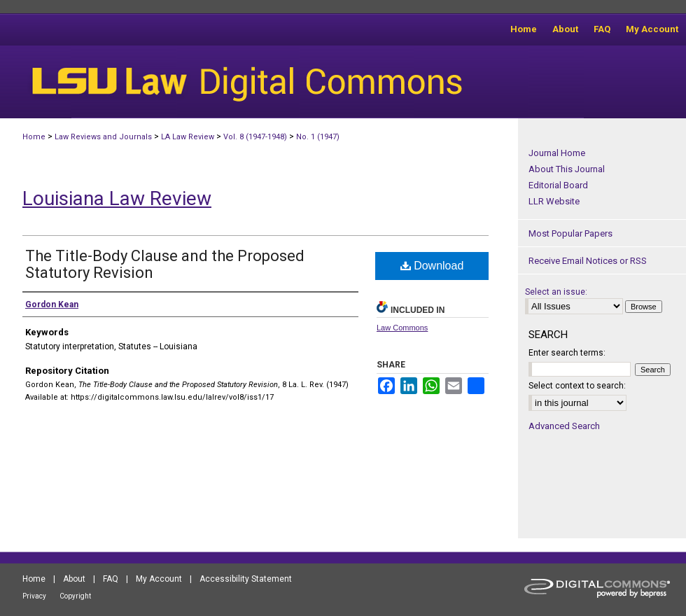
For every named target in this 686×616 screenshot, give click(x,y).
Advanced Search (564, 426)
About (74, 579)
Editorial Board (558, 185)
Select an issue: (556, 292)
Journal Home (557, 153)
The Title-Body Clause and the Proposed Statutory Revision (165, 264)
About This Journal (567, 169)
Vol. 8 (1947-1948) (255, 137)
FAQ (111, 579)
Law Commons (402, 328)
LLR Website (554, 201)
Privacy (34, 596)
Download (432, 266)
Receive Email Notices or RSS (588, 261)
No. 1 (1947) (318, 137)
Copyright (75, 596)
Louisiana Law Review (117, 198)
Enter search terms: (567, 353)
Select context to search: (577, 386)
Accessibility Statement (246, 579)
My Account (159, 579)
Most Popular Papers (570, 233)
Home (34, 137)
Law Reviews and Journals (103, 137)
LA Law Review (188, 137)
